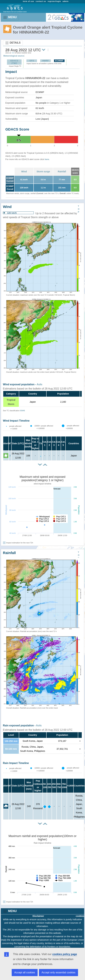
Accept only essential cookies (58, 972)
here (47, 159)
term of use (28, 1)
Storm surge (43, 172)
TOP (79, 209)
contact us (41, 1)
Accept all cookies (25, 972)
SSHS (23, 411)
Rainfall (62, 172)
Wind (24, 172)
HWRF (46, 61)
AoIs (39, 384)
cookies (80, 916)
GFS (32, 61)
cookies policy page (65, 954)
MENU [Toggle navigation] (10, 17)
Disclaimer (38, 916)
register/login (54, 1)
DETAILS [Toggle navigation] (13, 43)
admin (66, 1)
